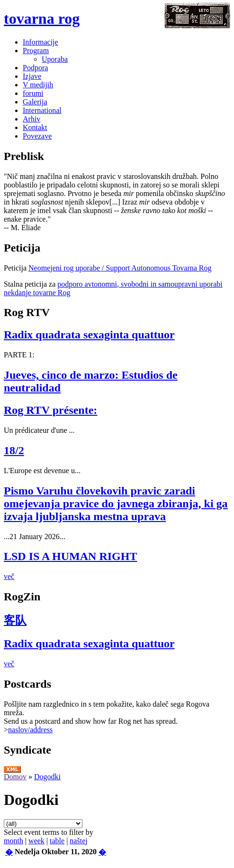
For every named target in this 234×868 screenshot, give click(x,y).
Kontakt (35, 127)
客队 (15, 620)
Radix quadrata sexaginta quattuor (89, 335)
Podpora (35, 68)
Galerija (35, 102)
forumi (33, 93)
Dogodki (47, 777)
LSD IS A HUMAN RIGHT (70, 556)
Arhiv (31, 119)
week (36, 841)
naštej (78, 841)
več (9, 576)
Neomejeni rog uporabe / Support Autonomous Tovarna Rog (120, 268)
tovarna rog (42, 19)
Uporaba (55, 59)
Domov (15, 777)
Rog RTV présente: (50, 410)
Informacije (40, 42)
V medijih (38, 85)
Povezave (37, 136)
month (13, 841)
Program (36, 51)
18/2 (14, 450)
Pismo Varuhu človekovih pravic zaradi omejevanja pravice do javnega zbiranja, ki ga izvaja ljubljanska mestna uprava (116, 504)
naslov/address (30, 730)
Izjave (32, 76)
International (42, 110)
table (57, 841)
